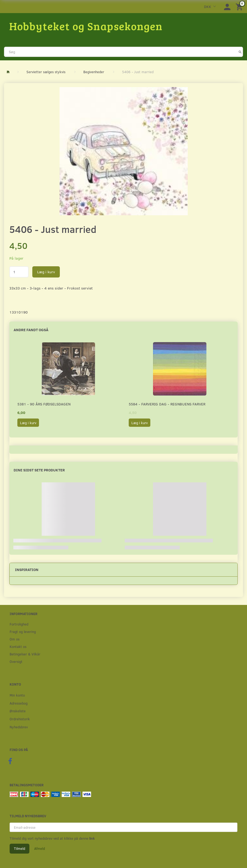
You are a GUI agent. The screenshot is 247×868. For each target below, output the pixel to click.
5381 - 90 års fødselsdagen (44, 404)
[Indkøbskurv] (240, 7)
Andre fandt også (31, 330)
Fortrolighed (19, 624)
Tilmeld (19, 849)
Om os (15, 639)
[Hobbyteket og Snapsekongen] (86, 26)
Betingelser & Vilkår (25, 654)
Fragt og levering (23, 632)
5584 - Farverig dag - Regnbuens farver (167, 404)
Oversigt (16, 661)
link (92, 838)
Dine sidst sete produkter (39, 470)
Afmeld (40, 849)
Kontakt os (18, 646)
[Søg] (240, 52)
